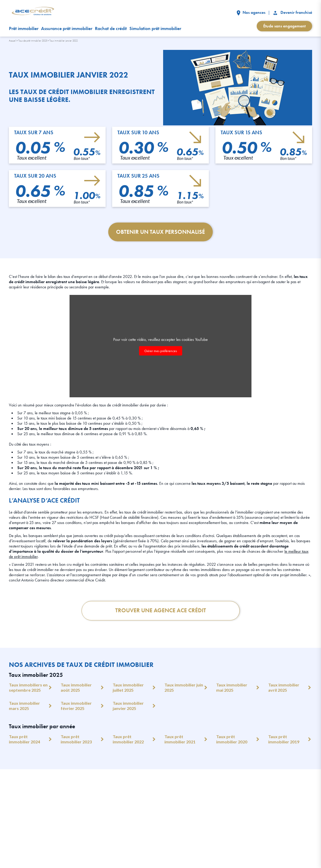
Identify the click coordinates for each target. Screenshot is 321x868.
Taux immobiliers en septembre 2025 (28, 688)
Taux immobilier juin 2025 (184, 688)
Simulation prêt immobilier (155, 28)
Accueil (12, 41)
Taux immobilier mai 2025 (232, 688)
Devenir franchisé (292, 12)
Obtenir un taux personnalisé (160, 232)
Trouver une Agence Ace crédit (161, 611)
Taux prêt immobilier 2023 (76, 739)
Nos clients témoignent (126, 804)
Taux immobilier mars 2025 (24, 706)
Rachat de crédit (111, 28)
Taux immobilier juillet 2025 (128, 688)
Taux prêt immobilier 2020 (232, 739)
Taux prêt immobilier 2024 (24, 739)
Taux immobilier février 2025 (76, 706)
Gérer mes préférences (161, 351)
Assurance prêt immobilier (67, 28)
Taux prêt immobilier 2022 (128, 739)
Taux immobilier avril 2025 (284, 688)
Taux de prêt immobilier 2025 (33, 41)
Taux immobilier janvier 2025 (128, 706)
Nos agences (251, 12)
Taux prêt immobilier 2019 (284, 739)
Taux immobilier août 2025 (76, 688)
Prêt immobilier (24, 28)
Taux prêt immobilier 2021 (180, 739)
